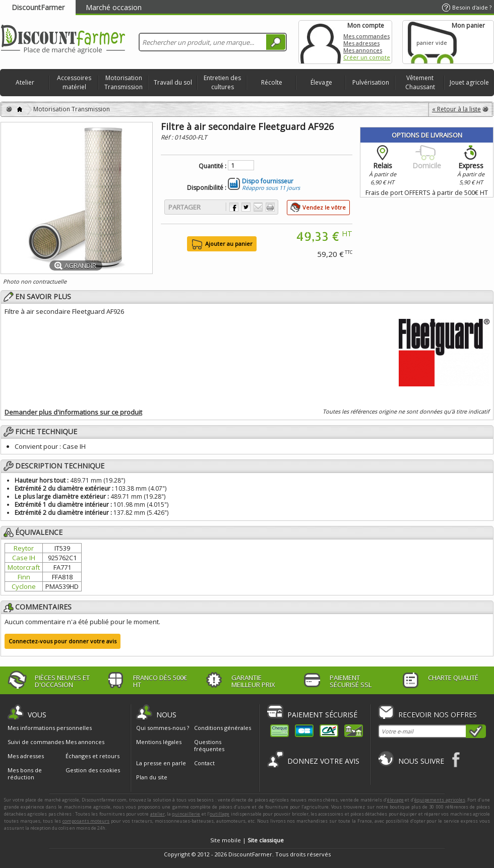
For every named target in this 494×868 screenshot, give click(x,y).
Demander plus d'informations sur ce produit (73, 412)
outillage (220, 814)
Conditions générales (223, 728)
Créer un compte (367, 57)
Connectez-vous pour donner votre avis (63, 641)
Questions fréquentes (209, 745)
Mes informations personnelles (50, 728)
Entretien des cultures (222, 82)
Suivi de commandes (36, 742)
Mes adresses (361, 43)
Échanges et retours (92, 756)
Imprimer (270, 207)
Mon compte (321, 42)
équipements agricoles (440, 800)
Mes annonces (363, 50)
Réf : (168, 137)
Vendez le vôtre (324, 207)
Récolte (272, 82)
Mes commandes (366, 36)
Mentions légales (159, 742)
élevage (395, 800)
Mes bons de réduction (25, 774)
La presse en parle (161, 763)
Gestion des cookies (93, 770)
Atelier (25, 82)
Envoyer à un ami (258, 207)
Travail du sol (173, 82)
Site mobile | (247, 840)
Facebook (456, 759)
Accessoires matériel (74, 82)
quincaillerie (186, 814)
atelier (158, 814)
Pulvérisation (371, 82)
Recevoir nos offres (438, 715)
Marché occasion (114, 7)
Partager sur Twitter (246, 207)
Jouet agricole (469, 82)
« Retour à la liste (456, 109)
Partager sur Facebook (234, 207)
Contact (204, 763)
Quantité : (212, 166)
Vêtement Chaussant (420, 82)
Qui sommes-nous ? (163, 728)
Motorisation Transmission (124, 82)
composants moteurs (86, 821)
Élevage (321, 82)
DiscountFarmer (38, 7)
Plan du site (152, 777)
